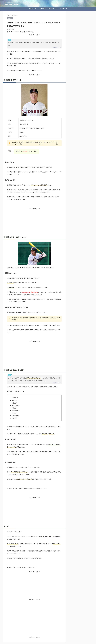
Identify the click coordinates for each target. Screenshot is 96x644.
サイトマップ (63, 9)
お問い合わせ (43, 9)
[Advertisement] (34, 221)
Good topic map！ (12, 5)
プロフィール (33, 9)
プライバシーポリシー (53, 9)
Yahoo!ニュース (57, 47)
